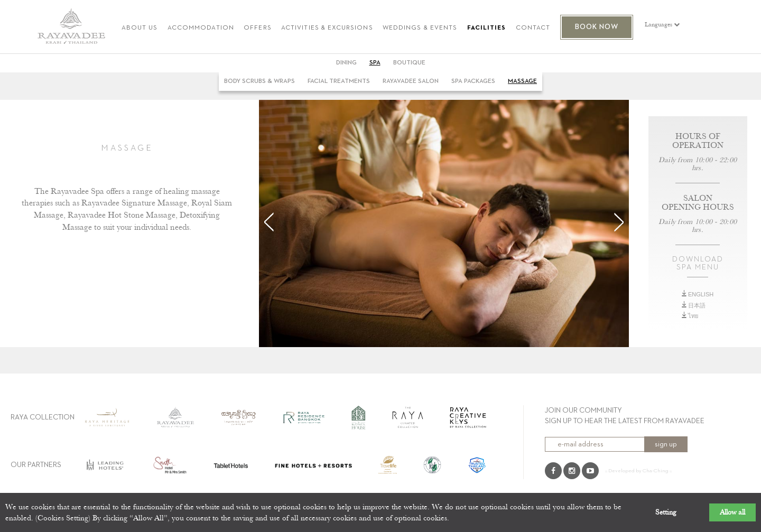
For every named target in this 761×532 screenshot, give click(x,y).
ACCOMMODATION (201, 28)
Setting (666, 512)
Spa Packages (473, 81)
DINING (346, 63)
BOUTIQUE (409, 63)
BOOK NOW (597, 27)
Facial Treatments (339, 81)
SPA (375, 63)
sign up (666, 444)
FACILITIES (487, 28)
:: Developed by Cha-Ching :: (638, 471)
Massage (522, 81)
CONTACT (533, 28)
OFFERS (257, 28)
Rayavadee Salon (411, 81)
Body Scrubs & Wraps (259, 81)
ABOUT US (140, 28)
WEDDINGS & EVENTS (420, 28)
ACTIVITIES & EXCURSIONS (327, 28)
